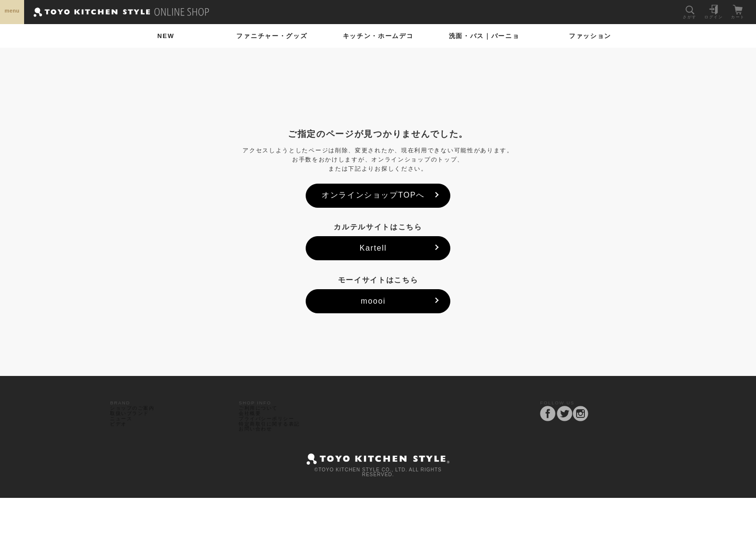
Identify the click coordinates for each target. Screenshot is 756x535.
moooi (373, 301)
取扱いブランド (134, 430)
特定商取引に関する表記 (275, 452)
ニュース (124, 441)
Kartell (373, 248)
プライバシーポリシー (272, 441)
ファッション (590, 36)
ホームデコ (378, 36)
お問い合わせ (259, 463)
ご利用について (262, 419)
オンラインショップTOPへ (373, 195)
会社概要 (253, 430)
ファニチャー (272, 36)
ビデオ (121, 452)
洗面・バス (484, 36)
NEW (166, 36)
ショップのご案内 (137, 419)
